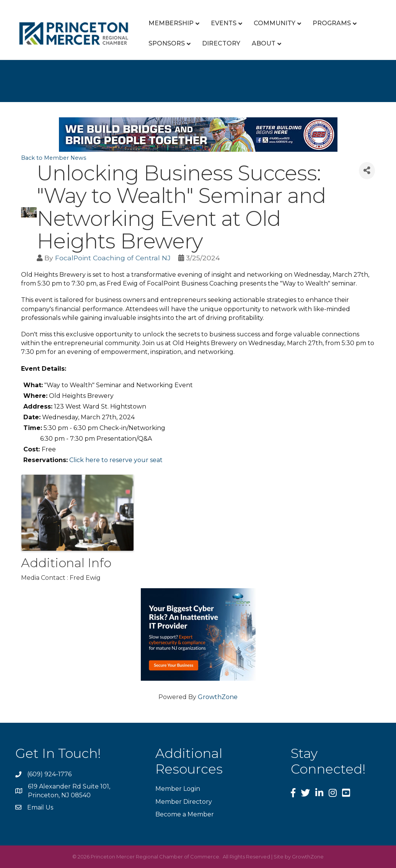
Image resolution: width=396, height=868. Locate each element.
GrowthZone (218, 697)
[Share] (367, 171)
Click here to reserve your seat (116, 460)
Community (275, 23)
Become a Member (185, 814)
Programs (332, 23)
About (264, 43)
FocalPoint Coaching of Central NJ (113, 258)
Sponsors (167, 43)
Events (224, 23)
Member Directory (184, 802)
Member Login (178, 789)
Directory (221, 43)
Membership (171, 23)
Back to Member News (54, 158)
